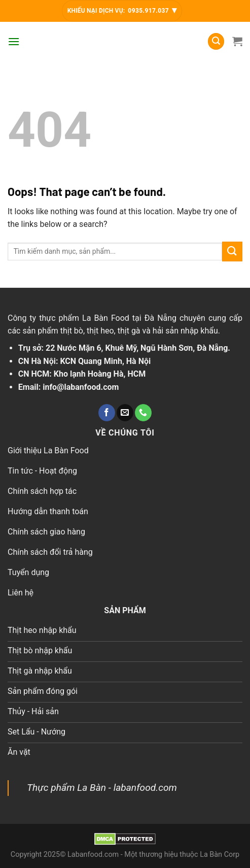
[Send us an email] (125, 413)
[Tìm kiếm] (216, 41)
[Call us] (143, 413)
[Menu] (14, 41)
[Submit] (232, 252)
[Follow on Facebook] (107, 413)
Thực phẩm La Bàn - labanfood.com (102, 788)
